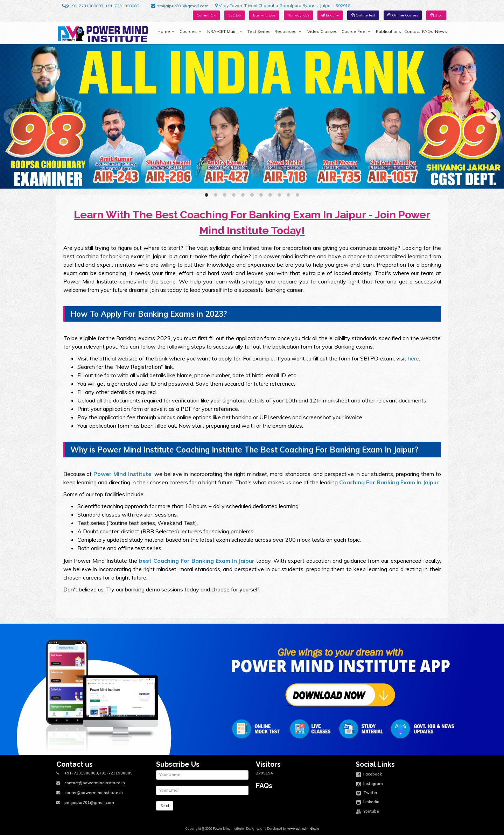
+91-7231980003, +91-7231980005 (100, 6)
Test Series (259, 31)
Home (166, 31)
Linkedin (368, 802)
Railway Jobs (298, 15)
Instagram (370, 784)
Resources (288, 31)
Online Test (363, 15)
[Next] (493, 116)
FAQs (428, 31)
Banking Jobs (264, 15)
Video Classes (322, 31)
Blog (436, 15)
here (413, 358)
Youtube (368, 812)
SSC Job (234, 15)
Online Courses (403, 15)
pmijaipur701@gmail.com (180, 6)
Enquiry (330, 15)
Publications (388, 31)
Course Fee (356, 31)
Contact (412, 31)
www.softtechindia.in (303, 829)
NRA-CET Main (225, 31)
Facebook (369, 775)
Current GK (206, 15)
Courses (190, 31)
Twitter (367, 793)
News (441, 31)
